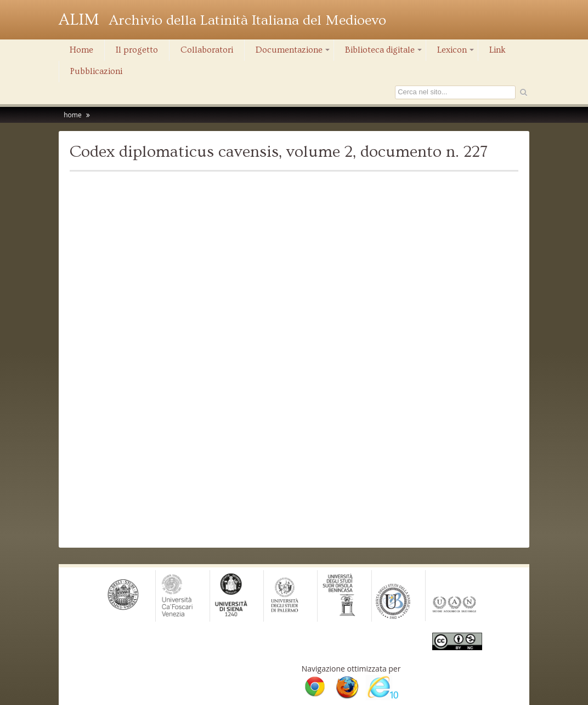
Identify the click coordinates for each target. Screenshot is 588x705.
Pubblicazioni (96, 71)
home (72, 115)
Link (497, 50)
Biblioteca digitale (384, 53)
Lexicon (456, 53)
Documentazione (293, 53)
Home (81, 50)
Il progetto (137, 50)
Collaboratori (207, 50)
